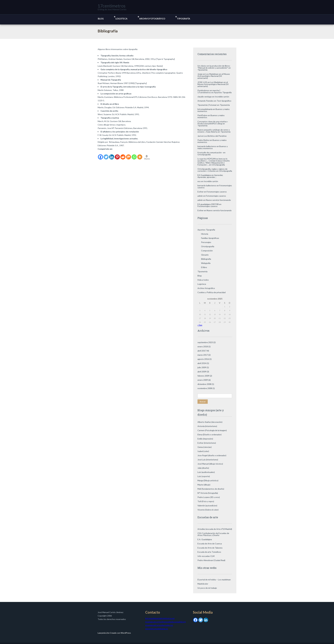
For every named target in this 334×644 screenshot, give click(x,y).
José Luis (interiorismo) (208, 460)
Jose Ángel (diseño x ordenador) (212, 455)
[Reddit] (123, 155)
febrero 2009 (203, 376)
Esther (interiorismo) (207, 443)
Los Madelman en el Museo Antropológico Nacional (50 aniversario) (214, 76)
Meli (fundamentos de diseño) (211, 489)
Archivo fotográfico (152, 19)
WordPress (126, 633)
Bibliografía (206, 259)
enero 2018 (203, 346)
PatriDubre (202, 115)
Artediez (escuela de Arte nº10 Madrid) (215, 529)
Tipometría (202, 70)
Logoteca (121, 19)
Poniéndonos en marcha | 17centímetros (209, 91)
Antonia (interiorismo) (207, 426)
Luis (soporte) (204, 476)
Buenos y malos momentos (211, 116)
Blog (101, 19)
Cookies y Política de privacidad (212, 292)
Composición (207, 251)
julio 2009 (202, 367)
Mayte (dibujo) (204, 485)
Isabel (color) (203, 451)
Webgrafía (206, 263)
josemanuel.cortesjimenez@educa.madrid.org (165, 622)
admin (200, 196)
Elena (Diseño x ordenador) (210, 434)
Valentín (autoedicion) (207, 506)
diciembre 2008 (204, 384)
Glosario (205, 255)
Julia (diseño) (203, 468)
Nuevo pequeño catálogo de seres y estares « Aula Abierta (214, 131)
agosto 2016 (203, 359)
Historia (205, 234)
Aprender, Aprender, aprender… (210, 176)
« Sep (200, 325)
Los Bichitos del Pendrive (215, 136)
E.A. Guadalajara (205, 539)
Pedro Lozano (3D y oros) (209, 497)
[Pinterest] (117, 155)
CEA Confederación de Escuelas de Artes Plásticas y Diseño (213, 534)
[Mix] (129, 155)
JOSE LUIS (202, 82)
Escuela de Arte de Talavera (210, 548)
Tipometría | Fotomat (207, 105)
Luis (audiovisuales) (206, 472)
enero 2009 (203, 380)
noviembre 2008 (205, 388)
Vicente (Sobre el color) (208, 510)
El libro (204, 267)
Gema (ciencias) (205, 447)
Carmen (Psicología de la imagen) (212, 430)
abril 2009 (202, 372)
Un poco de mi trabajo (207, 588)
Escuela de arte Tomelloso (209, 552)
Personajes (206, 242)
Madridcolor (203, 584)
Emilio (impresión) (205, 439)
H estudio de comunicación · (210, 152)
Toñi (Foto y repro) (206, 501)
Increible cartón (222, 97)
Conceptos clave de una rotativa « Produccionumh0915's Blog (213, 123)
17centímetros (112, 6)
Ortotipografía (204, 154)
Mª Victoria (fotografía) (208, 493)
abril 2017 (202, 351)
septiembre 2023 (205, 342)
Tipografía (184, 19)
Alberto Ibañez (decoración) (210, 422)
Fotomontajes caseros (217, 192)
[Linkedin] (112, 155)
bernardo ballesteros (207, 146)
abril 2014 (202, 363)
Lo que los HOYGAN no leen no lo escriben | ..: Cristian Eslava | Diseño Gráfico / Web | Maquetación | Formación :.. (214, 162)
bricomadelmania (205, 109)
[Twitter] (106, 155)
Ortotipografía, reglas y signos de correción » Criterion (212, 170)
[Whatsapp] (134, 155)
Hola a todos (203, 280)
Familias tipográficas (210, 238)
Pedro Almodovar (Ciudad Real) (211, 560)
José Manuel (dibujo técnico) (210, 464)
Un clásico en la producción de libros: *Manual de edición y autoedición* (214, 67)
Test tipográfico (224, 101)
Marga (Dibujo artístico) (208, 480)
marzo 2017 (203, 355)
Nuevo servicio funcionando (218, 200)
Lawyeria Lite (104, 633)
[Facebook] (100, 155)
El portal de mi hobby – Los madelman (214, 580)
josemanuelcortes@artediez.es (159, 625)
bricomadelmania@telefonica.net (160, 618)
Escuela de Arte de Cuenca (210, 544)
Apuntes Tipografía (223, 92)
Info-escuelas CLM (206, 556)
